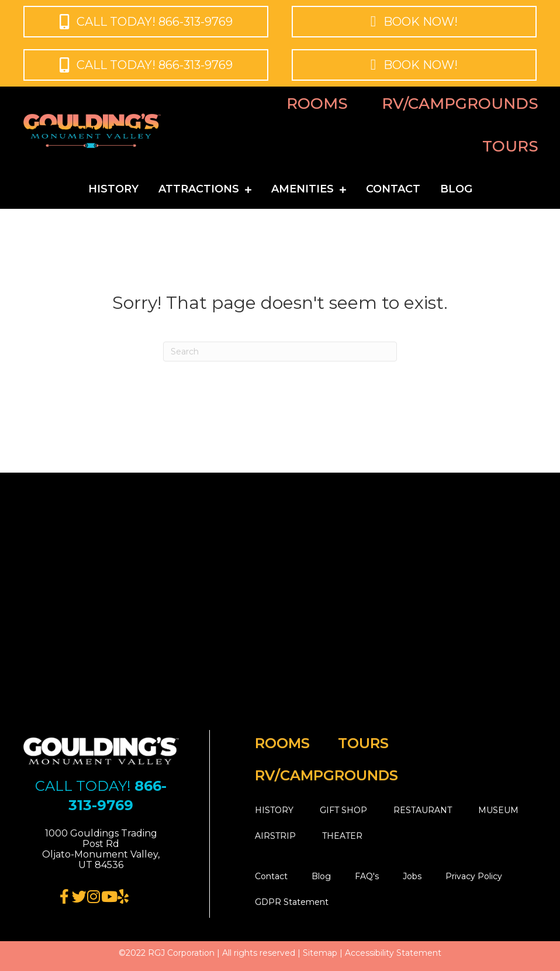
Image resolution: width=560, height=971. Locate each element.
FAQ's (367, 876)
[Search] (280, 352)
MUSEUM (498, 810)
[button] (146, 22)
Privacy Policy (474, 876)
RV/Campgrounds (460, 104)
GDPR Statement (292, 902)
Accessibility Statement (393, 953)
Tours (510, 146)
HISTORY (274, 810)
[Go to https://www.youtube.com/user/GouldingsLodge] (108, 897)
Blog (321, 876)
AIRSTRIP (275, 836)
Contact (271, 876)
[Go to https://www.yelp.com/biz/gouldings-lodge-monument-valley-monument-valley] (123, 897)
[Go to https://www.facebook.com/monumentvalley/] (65, 897)
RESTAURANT (423, 810)
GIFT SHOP (343, 810)
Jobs (412, 876)
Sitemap (320, 953)
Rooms (317, 104)
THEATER (342, 836)
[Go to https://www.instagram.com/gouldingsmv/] (94, 897)
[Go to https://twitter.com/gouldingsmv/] (79, 897)
